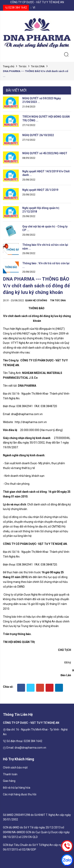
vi (34, 8)
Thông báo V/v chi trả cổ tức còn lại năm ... (45, 247)
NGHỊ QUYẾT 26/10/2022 (38, 135)
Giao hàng (9, 781)
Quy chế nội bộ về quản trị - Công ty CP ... (45, 228)
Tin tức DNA (38, 66)
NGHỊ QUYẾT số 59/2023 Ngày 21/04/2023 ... (42, 100)
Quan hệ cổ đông (36, 300)
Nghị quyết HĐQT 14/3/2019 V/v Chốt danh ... (46, 173)
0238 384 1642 (16, 8)
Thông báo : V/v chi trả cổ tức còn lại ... (46, 265)
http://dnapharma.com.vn (31, 422)
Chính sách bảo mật (15, 768)
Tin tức (23, 66)
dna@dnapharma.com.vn (27, 414)
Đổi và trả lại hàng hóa (17, 788)
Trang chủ (9, 66)
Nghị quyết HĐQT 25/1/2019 (40, 190)
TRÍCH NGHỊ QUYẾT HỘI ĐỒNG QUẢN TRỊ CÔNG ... (46, 118)
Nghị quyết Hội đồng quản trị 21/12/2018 (41, 210)
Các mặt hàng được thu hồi (20, 794)
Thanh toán (10, 774)
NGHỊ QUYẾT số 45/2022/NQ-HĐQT (45, 153)
